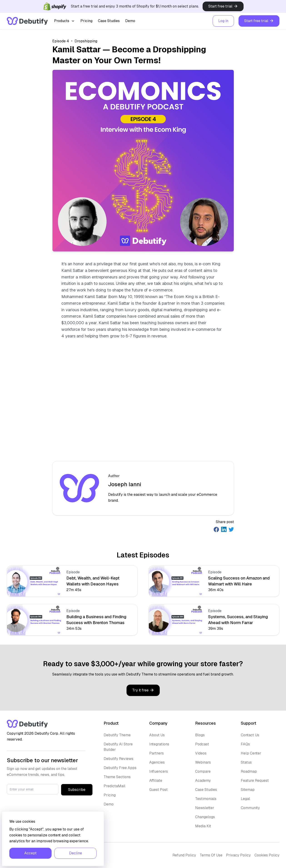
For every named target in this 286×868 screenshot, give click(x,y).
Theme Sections (117, 777)
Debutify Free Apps (120, 768)
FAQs (245, 744)
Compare (203, 771)
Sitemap (248, 790)
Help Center (251, 753)
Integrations (159, 744)
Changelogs (205, 817)
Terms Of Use (211, 855)
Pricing (86, 21)
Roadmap (249, 771)
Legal (245, 799)
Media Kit (203, 826)
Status (246, 762)
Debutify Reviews (118, 759)
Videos (201, 753)
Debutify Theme (117, 735)
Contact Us (250, 735)
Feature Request (255, 781)
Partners (157, 753)
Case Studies (109, 21)
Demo (130, 21)
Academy (203, 781)
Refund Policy (184, 855)
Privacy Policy (238, 855)
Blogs (200, 735)
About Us (157, 735)
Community (250, 808)
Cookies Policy (267, 855)
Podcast (202, 744)
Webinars (203, 762)
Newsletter (205, 808)
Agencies (157, 762)
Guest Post (158, 790)
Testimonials (206, 799)
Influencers (159, 771)
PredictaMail (114, 786)
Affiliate (156, 781)
